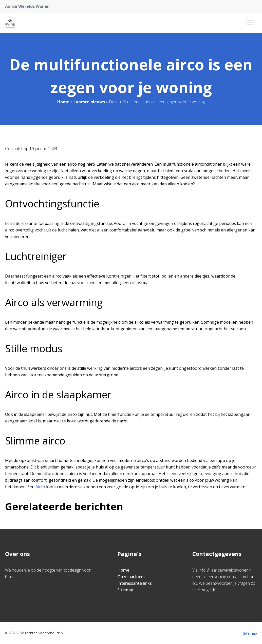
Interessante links (135, 583)
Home (63, 102)
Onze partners (131, 577)
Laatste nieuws (89, 102)
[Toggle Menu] (250, 23)
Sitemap (125, 590)
